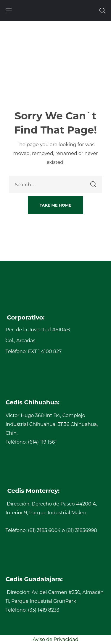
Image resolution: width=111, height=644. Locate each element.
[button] (102, 11)
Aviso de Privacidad (55, 639)
